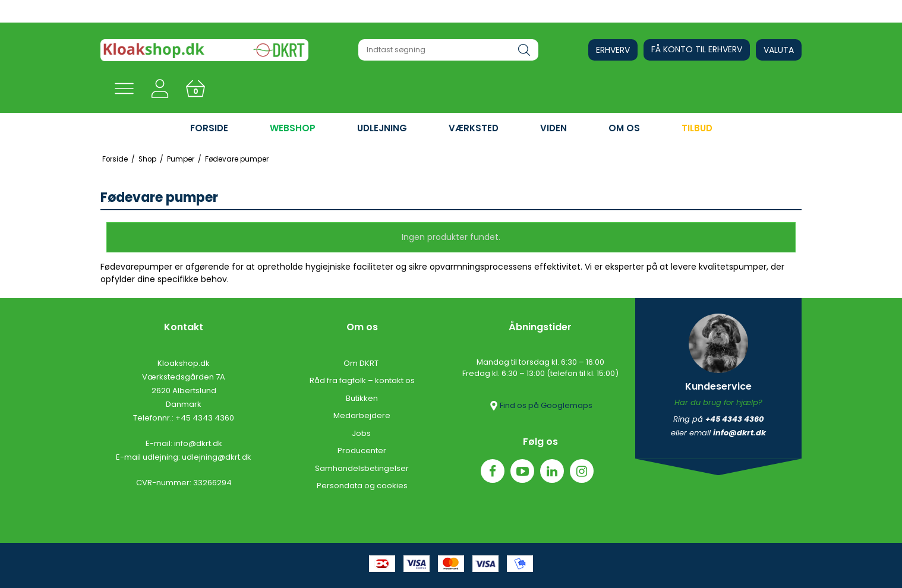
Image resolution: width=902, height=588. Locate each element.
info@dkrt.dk (198, 443)
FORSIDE (209, 128)
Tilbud (697, 128)
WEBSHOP (293, 128)
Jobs (362, 433)
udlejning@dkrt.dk (217, 457)
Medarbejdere (362, 415)
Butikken (362, 398)
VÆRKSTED (474, 128)
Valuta (779, 50)
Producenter (362, 451)
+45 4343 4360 (205, 418)
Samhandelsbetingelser (362, 468)
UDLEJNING (382, 128)
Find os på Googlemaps (540, 406)
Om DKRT (362, 363)
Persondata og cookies (362, 486)
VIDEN (553, 128)
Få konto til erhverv (697, 49)
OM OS (624, 128)
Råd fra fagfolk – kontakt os (362, 380)
